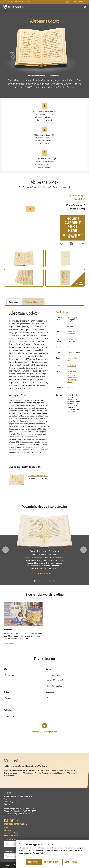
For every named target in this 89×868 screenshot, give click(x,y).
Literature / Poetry (72, 372)
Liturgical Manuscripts (72, 377)
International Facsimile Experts (17, 2)
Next (83, 550)
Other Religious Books (73, 381)
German (70, 387)
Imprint (7, 865)
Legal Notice (24, 853)
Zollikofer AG (10, 716)
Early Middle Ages (72, 359)
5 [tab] (51, 581)
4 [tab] (47, 581)
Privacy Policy (39, 853)
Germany (71, 347)
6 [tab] (55, 581)
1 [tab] (35, 581)
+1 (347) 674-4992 (74, 2)
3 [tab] (43, 581)
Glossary (8, 830)
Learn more (71, 862)
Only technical (52, 862)
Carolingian (72, 366)
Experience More (44, 574)
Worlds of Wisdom (12, 833)
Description (14, 302)
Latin (69, 389)
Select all (33, 862)
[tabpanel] (44, 544)
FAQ (6, 828)
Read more (8, 643)
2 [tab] (39, 581)
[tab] (17, 480)
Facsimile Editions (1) (33, 302)
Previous (6, 550)
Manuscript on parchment (73, 333)
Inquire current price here (73, 227)
